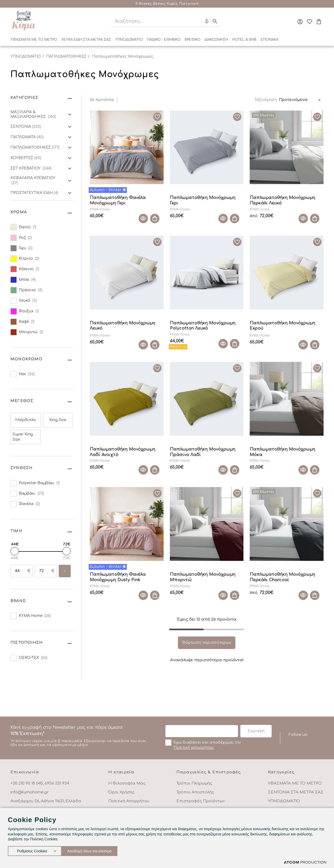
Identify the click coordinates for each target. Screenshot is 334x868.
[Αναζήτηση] (152, 22)
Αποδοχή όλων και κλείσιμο (95, 850)
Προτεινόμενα (293, 100)
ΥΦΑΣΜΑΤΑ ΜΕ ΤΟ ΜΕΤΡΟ (34, 40)
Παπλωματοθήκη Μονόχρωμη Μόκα (282, 452)
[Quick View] (143, 218)
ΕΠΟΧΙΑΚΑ (270, 40)
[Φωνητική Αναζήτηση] (207, 21)
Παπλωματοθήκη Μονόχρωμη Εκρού (282, 326)
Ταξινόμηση (266, 100)
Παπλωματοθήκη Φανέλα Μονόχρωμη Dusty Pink (118, 577)
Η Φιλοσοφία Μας (127, 783)
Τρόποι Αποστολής (195, 792)
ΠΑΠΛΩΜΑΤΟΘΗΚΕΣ (66, 56)
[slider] (15, 551)
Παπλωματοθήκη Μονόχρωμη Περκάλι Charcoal (282, 577)
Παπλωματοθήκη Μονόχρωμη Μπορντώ (203, 577)
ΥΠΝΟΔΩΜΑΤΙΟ (129, 40)
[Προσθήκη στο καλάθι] (155, 218)
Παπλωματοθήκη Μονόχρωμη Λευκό (123, 326)
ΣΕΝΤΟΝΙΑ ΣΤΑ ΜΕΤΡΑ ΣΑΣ (296, 792)
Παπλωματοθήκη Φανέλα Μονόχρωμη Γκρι (118, 200)
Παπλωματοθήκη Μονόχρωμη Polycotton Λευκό (203, 326)
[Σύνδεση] (300, 22)
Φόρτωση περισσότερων (207, 643)
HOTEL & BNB (244, 40)
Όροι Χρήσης (121, 792)
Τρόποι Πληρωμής (194, 783)
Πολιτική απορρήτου (194, 748)
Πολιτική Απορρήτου (129, 801)
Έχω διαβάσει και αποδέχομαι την (203, 745)
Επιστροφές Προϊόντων (201, 801)
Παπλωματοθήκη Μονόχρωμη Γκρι (203, 200)
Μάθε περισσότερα (200, 4)
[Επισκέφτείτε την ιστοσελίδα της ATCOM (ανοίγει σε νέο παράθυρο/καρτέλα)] (305, 862)
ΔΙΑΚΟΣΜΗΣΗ (216, 40)
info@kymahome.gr (29, 792)
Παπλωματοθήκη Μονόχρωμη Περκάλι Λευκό (282, 200)
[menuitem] (34, 41)
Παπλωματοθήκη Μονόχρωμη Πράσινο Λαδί (203, 452)
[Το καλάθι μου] (319, 22)
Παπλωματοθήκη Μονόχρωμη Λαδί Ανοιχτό (123, 452)
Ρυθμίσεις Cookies (32, 850)
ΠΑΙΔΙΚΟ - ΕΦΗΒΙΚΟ (164, 40)
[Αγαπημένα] (309, 22)
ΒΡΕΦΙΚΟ (193, 40)
